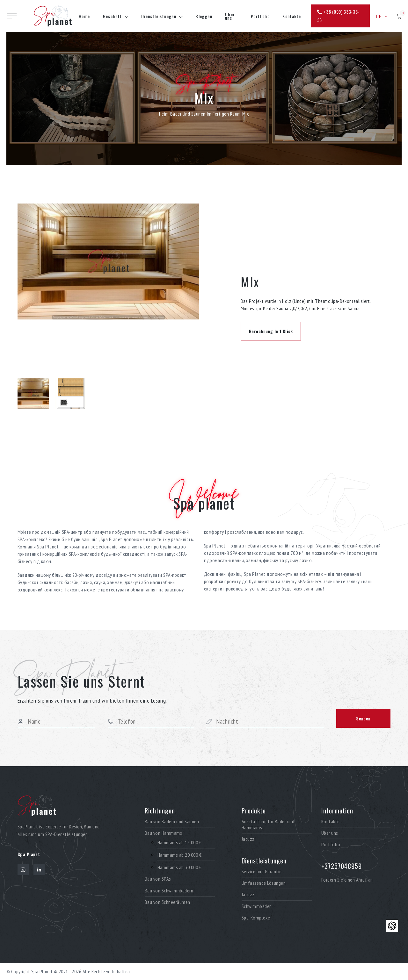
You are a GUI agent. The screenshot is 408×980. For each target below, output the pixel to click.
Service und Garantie (262, 872)
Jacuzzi (249, 839)
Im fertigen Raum (224, 114)
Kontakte (292, 16)
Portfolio (260, 16)
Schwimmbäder (256, 906)
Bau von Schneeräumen (168, 902)
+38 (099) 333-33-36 (339, 16)
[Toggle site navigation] (12, 16)
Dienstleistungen (159, 16)
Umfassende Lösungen (264, 883)
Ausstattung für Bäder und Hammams (268, 825)
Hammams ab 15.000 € (179, 843)
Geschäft (113, 16)
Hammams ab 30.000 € (179, 867)
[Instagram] (23, 870)
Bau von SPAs (158, 879)
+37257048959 (342, 866)
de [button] (382, 16)
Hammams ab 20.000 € (179, 855)
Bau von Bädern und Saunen (172, 822)
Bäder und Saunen (188, 114)
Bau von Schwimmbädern (169, 891)
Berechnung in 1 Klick (271, 331)
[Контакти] (392, 926)
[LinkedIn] (39, 870)
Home (84, 16)
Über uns (230, 16)
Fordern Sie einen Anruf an (347, 880)
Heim (164, 114)
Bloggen (204, 16)
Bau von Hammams (163, 833)
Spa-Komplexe (256, 918)
